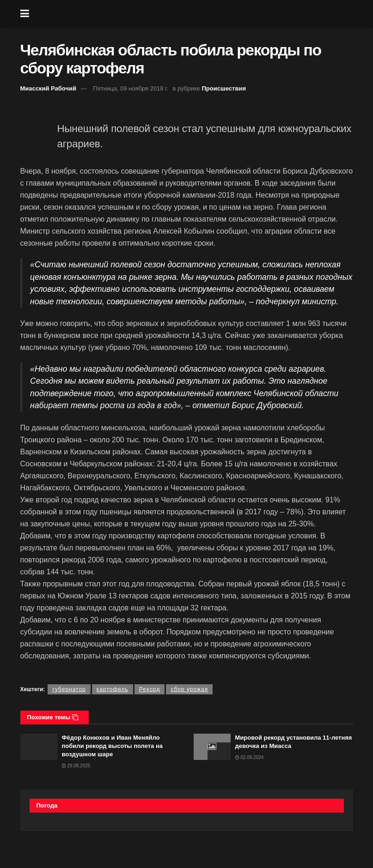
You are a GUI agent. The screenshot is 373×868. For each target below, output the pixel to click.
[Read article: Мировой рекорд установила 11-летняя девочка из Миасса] (212, 747)
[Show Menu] (25, 14)
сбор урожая (189, 689)
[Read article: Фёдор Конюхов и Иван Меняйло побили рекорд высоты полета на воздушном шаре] (39, 747)
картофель (113, 689)
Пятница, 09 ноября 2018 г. (131, 88)
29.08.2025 (76, 766)
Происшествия (224, 88)
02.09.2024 (250, 757)
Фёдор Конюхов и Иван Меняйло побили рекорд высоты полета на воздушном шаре (113, 746)
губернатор (69, 689)
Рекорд (150, 689)
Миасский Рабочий (49, 88)
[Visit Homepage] (193, 14)
